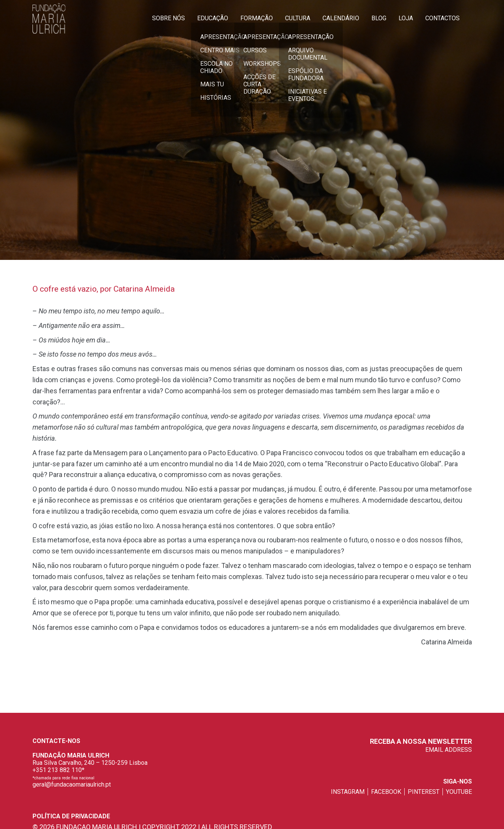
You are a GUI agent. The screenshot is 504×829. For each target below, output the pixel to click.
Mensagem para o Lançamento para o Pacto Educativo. (176, 453)
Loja (406, 18)
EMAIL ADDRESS (449, 750)
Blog (379, 18)
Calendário (341, 18)
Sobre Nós (169, 18)
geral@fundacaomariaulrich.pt (72, 784)
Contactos (442, 18)
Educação (213, 18)
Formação (257, 18)
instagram (348, 792)
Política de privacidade (71, 816)
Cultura (298, 18)
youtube (459, 792)
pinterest (424, 792)
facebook (386, 792)
